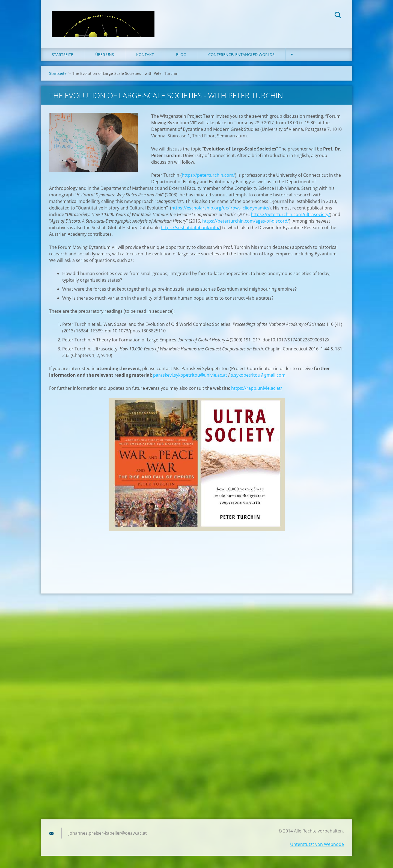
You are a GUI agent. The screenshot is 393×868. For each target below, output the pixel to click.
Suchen (338, 16)
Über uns (105, 54)
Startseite (62, 54)
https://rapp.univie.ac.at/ (257, 388)
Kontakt (145, 54)
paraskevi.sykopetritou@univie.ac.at (190, 375)
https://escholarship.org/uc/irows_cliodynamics (220, 208)
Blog (181, 54)
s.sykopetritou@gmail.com (258, 375)
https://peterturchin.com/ (208, 175)
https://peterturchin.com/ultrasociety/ (290, 214)
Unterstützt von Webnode (317, 844)
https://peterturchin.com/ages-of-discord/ (246, 221)
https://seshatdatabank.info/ (190, 228)
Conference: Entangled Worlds (241, 54)
